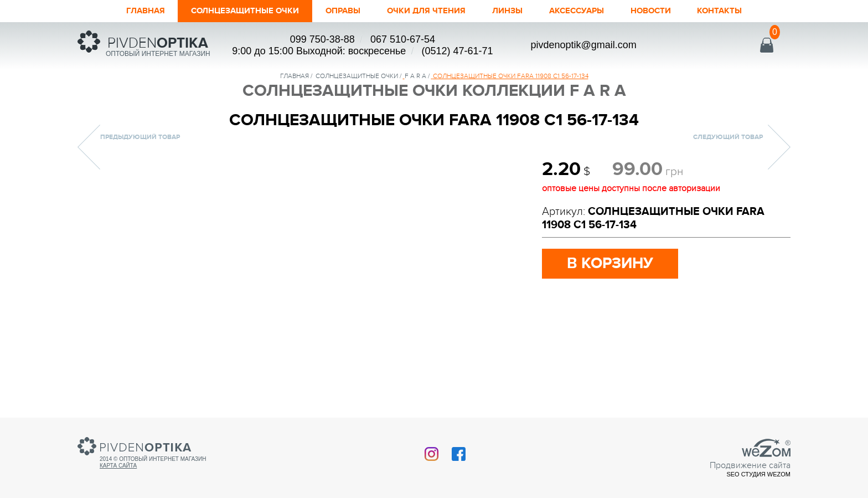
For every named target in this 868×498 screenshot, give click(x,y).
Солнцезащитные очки (227, 11)
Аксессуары (593, 11)
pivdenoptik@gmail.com (583, 45)
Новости (675, 11)
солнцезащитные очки (357, 76)
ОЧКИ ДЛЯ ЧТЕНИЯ (429, 11)
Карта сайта (118, 466)
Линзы (518, 11)
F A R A (415, 76)
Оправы (337, 11)
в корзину (614, 264)
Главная (115, 11)
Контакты (750, 11)
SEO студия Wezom (758, 474)
